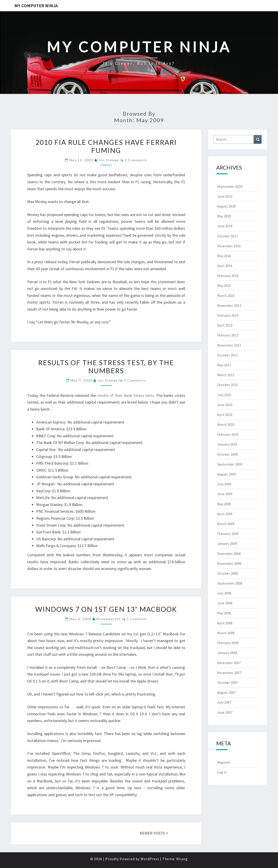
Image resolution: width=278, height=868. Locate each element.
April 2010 (225, 415)
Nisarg (182, 859)
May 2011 (224, 365)
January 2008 (227, 653)
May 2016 (224, 256)
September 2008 (230, 583)
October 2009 (227, 454)
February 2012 (228, 335)
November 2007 (229, 673)
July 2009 (224, 484)
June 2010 (225, 405)
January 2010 (227, 444)
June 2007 (225, 712)
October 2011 (227, 355)
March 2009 (226, 524)
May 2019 (224, 216)
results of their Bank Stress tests (126, 395)
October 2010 (227, 385)
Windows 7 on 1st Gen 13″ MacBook (106, 609)
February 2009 (228, 534)
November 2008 (229, 563)
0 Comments (136, 160)
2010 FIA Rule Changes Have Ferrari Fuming (106, 146)
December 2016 (229, 246)
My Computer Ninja (36, 6)
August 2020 (226, 206)
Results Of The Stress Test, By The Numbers (106, 367)
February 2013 (228, 315)
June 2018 (225, 226)
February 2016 (228, 276)
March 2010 (226, 424)
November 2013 (229, 305)
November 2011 (229, 345)
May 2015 (224, 285)
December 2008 (229, 554)
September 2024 (230, 186)
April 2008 (225, 623)
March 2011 (226, 375)
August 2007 (226, 692)
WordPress (150, 859)
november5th (109, 619)
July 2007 (224, 702)
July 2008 (224, 593)
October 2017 (227, 236)
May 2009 (224, 504)
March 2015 (226, 296)
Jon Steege (109, 160)
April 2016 (225, 266)
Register (224, 762)
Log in (222, 772)
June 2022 (225, 196)
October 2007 (227, 682)
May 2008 (224, 613)
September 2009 (230, 464)
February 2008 (228, 643)
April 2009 (225, 514)
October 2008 (227, 573)
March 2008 (226, 633)
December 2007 (229, 663)
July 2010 (224, 395)
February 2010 (228, 434)
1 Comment (137, 619)
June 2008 (225, 603)
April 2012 (225, 325)
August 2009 (226, 474)
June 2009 (225, 494)
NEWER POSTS (154, 833)
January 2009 (227, 543)
